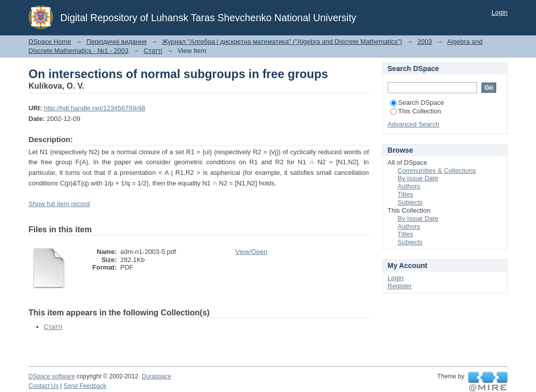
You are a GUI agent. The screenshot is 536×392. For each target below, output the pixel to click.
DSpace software (52, 376)
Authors (409, 186)
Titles (406, 194)
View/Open (251, 252)
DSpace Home (50, 42)
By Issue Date (418, 178)
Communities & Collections (437, 171)
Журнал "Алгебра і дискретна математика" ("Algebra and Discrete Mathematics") (282, 42)
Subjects (410, 202)
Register (400, 286)
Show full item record (59, 204)
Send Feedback (85, 386)
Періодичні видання (116, 42)
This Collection (416, 111)
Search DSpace (417, 103)
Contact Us (44, 386)
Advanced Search (414, 124)
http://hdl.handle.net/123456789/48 (95, 108)
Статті (153, 51)
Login (500, 12)
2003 (425, 42)
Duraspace (156, 376)
